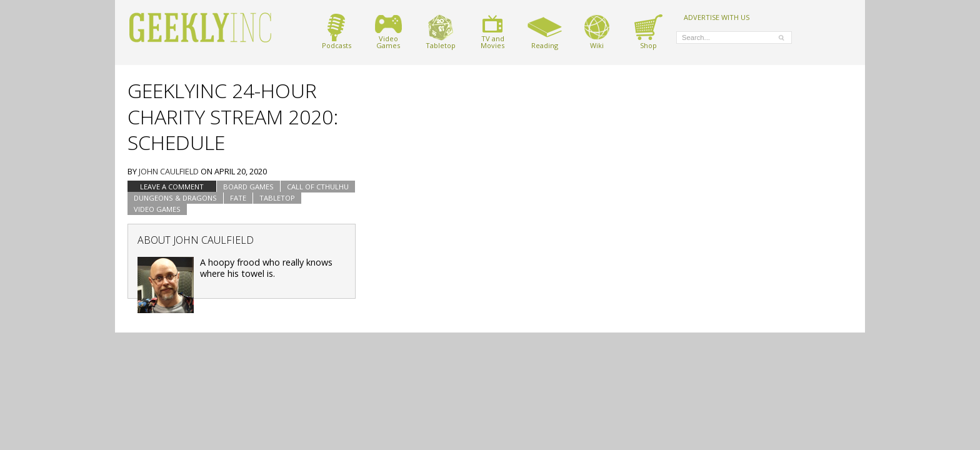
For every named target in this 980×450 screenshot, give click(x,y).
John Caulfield (169, 171)
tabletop (277, 198)
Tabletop (441, 32)
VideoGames (388, 32)
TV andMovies (492, 32)
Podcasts (337, 32)
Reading (545, 32)
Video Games (157, 209)
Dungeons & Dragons (175, 198)
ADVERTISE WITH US (717, 17)
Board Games (248, 187)
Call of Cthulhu (318, 187)
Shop (648, 32)
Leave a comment (172, 187)
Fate (238, 198)
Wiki (597, 32)
